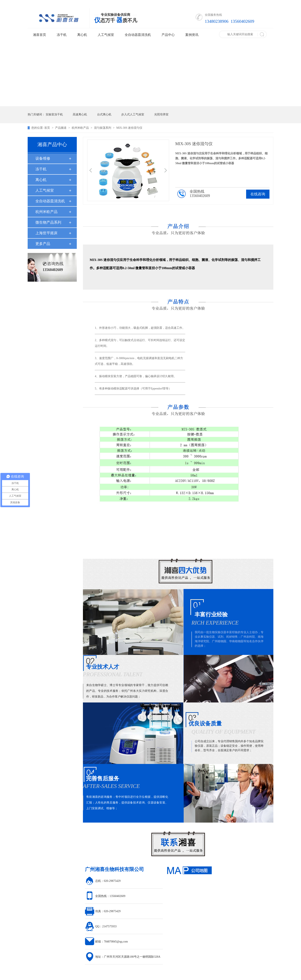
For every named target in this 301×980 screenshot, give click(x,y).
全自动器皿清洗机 (138, 35)
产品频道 (61, 128)
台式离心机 (104, 114)
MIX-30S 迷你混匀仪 (129, 128)
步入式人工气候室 (133, 114)
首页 (48, 128)
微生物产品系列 (48, 222)
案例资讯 (192, 35)
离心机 (82, 35)
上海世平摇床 (46, 233)
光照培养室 (161, 114)
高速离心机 (80, 114)
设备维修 (43, 158)
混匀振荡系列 (103, 128)
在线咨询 (258, 194)
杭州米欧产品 (81, 128)
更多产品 (43, 244)
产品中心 (168, 35)
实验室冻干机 (54, 114)
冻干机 (62, 35)
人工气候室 (106, 35)
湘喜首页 (40, 35)
